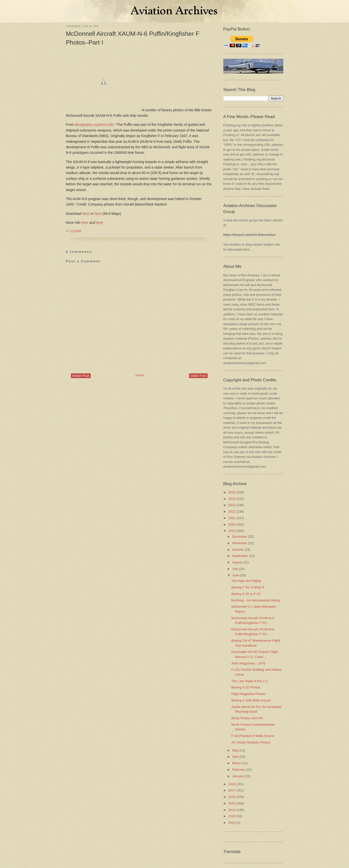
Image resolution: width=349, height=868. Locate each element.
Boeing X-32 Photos (246, 687)
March (237, 763)
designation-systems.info (94, 125)
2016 (232, 797)
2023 (232, 505)
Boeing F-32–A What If (248, 587)
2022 (232, 512)
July (235, 569)
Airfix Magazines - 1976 (248, 663)
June (236, 575)
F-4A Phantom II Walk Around (253, 736)
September (240, 556)
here (86, 214)
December (240, 537)
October (238, 550)
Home (140, 375)
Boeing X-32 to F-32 (246, 594)
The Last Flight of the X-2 (250, 681)
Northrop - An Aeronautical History (256, 600)
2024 (232, 499)
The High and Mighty (246, 581)
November (240, 543)
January (238, 776)
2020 (232, 525)
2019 (232, 531)
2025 (232, 492)
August (237, 562)
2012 (232, 823)
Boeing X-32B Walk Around (251, 700)
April (235, 757)
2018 (232, 784)
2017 (232, 790)
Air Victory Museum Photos (251, 742)
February (239, 770)
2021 (232, 518)
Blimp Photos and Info (247, 718)
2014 (232, 810)
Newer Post (81, 376)
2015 (232, 803)
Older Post (198, 376)
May (235, 750)
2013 (232, 816)
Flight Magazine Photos (248, 694)
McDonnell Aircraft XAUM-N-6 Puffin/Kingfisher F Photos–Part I (133, 38)
